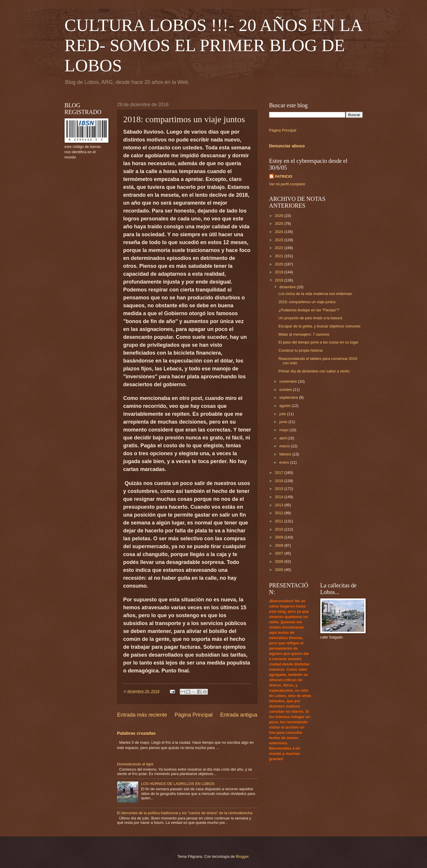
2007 (279, 553)
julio (283, 414)
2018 (279, 280)
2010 (279, 529)
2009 (279, 537)
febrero (286, 454)
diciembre (288, 287)
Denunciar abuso (287, 146)
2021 (279, 256)
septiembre (289, 397)
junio (284, 422)
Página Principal (193, 715)
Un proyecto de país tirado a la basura (310, 318)
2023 (279, 240)
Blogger (242, 856)
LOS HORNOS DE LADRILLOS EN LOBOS (178, 784)
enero (285, 462)
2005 (279, 570)
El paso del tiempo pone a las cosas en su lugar (318, 342)
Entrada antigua (239, 715)
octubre (286, 390)
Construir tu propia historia (301, 350)
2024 (279, 232)
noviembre (289, 381)
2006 (279, 561)
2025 (279, 224)
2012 (279, 513)
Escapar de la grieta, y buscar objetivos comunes (320, 326)
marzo (285, 446)
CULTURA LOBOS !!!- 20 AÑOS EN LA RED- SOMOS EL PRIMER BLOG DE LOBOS (213, 45)
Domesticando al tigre (135, 764)
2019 (279, 272)
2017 (279, 473)
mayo (285, 430)
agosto (286, 406)
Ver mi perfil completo (287, 184)
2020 (279, 264)
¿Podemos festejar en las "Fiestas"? (309, 310)
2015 (279, 489)
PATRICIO (284, 176)
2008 (279, 545)
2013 (279, 505)
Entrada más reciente (142, 715)
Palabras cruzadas (136, 733)
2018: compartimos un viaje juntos (307, 302)
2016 (279, 481)
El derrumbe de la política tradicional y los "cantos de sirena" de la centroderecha (185, 813)
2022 (279, 248)
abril (283, 438)
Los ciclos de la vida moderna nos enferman (315, 294)
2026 (279, 216)
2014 (279, 497)
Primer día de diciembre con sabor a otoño (314, 371)
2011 (279, 521)
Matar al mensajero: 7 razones (304, 334)
